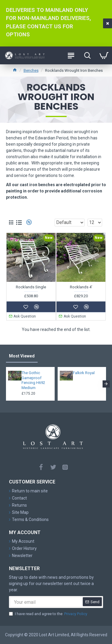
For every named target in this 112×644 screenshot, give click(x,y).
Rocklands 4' (81, 287)
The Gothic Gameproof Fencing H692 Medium (33, 380)
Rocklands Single (31, 287)
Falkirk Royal (84, 373)
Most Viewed (22, 356)
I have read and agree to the (49, 614)
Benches (31, 70)
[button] (106, 384)
